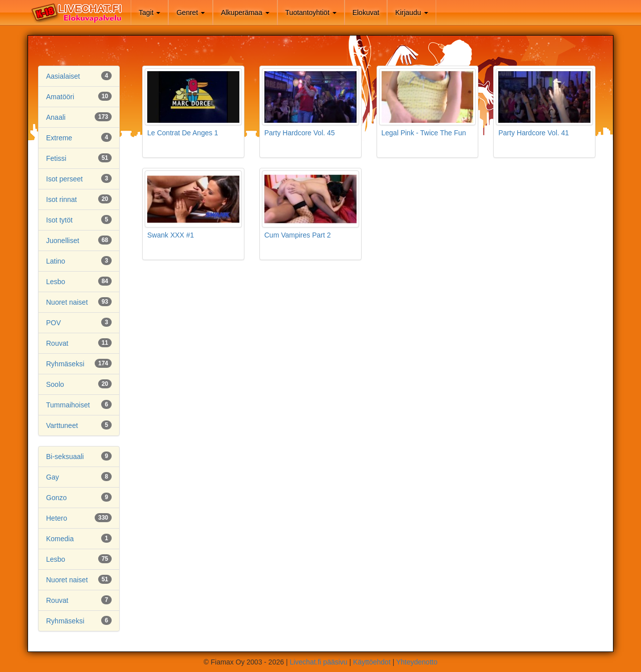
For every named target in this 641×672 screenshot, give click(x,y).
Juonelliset (63, 241)
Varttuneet (62, 425)
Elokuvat (366, 13)
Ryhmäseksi (65, 364)
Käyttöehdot (372, 662)
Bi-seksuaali (65, 457)
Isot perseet (64, 179)
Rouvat (57, 343)
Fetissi (56, 158)
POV (54, 323)
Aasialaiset (63, 76)
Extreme (59, 138)
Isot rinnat (61, 199)
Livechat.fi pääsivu (318, 662)
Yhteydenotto (417, 662)
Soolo (55, 384)
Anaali (56, 117)
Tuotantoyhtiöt (311, 13)
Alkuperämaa (245, 13)
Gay (53, 477)
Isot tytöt (59, 220)
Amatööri (60, 97)
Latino (56, 261)
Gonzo (56, 498)
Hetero (57, 518)
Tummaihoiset (68, 405)
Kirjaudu (411, 13)
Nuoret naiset (67, 302)
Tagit (149, 13)
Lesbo (56, 282)
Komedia (60, 539)
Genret (191, 13)
